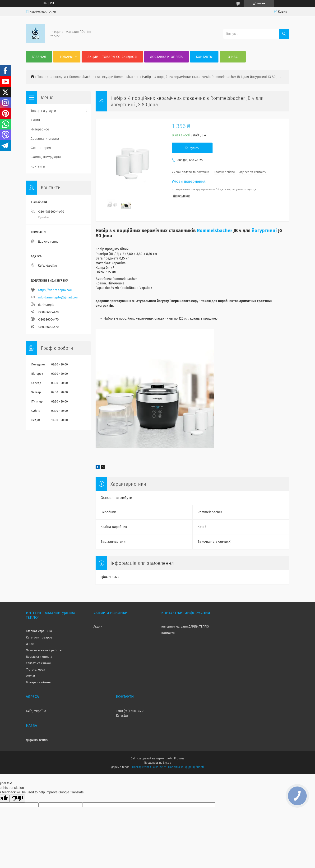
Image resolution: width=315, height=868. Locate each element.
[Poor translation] (17, 798)
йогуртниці (264, 230)
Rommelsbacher (81, 77)
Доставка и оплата (167, 57)
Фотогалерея (41, 148)
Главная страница (39, 631)
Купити (195, 148)
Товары (66, 57)
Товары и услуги (43, 111)
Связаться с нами (38, 663)
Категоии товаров (39, 637)
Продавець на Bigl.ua (157, 763)
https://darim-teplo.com (55, 290)
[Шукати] (284, 34)
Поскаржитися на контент (149, 767)
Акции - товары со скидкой (112, 57)
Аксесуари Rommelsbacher (118, 77)
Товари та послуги (52, 77)
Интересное (40, 129)
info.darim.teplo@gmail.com (58, 297)
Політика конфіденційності (186, 767)
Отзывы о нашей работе (44, 650)
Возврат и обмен (38, 682)
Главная (39, 57)
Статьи (30, 676)
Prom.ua (179, 758)
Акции (35, 120)
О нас (233, 57)
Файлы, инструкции (46, 157)
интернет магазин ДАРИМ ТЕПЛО (185, 626)
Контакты (204, 57)
